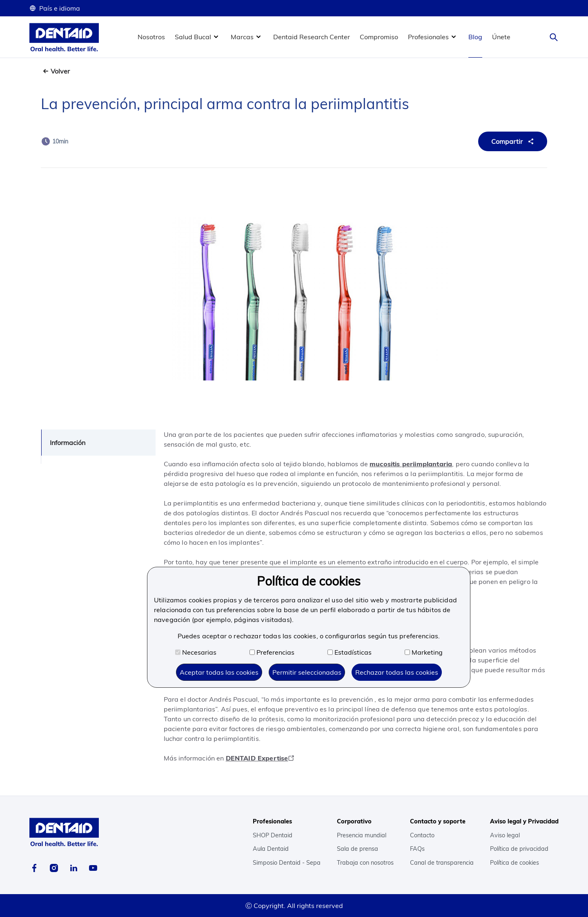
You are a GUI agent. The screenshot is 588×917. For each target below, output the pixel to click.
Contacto (422, 835)
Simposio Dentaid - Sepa (287, 863)
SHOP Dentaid (273, 835)
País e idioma (55, 8)
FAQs (417, 849)
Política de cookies (514, 863)
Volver (60, 71)
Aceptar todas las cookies (219, 672)
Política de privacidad (519, 849)
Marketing (424, 652)
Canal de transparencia (442, 863)
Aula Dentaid (271, 849)
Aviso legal (505, 835)
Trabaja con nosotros (365, 863)
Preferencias (272, 652)
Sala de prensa (357, 849)
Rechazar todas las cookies (397, 672)
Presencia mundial (362, 835)
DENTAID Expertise (260, 758)
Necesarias (196, 652)
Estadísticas (350, 652)
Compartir (513, 141)
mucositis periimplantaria (411, 464)
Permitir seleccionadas (307, 672)
